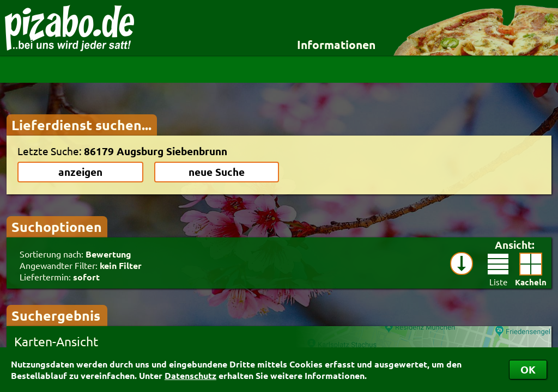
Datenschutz (190, 375)
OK (528, 369)
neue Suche (217, 172)
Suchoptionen (57, 226)
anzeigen (80, 172)
